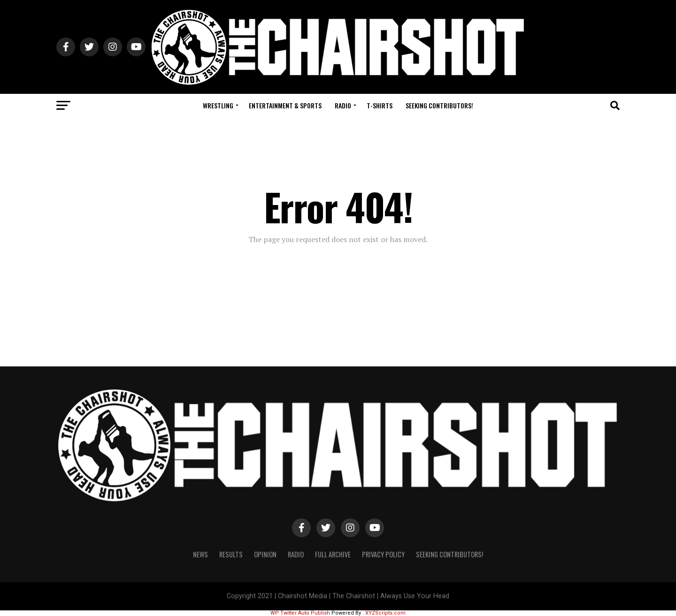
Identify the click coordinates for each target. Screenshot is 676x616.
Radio (343, 105)
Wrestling (218, 105)
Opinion (265, 554)
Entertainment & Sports (285, 105)
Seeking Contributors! (439, 105)
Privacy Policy (383, 554)
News (200, 554)
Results (231, 554)
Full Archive (333, 554)
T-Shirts (380, 105)
